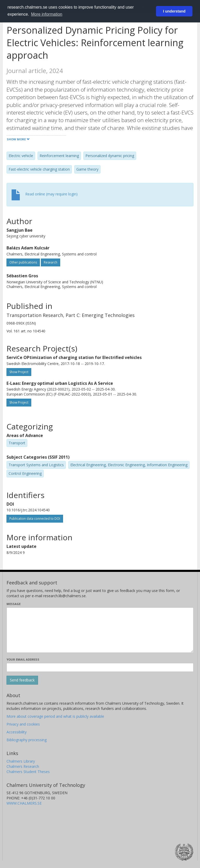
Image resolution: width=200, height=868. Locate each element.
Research (51, 262)
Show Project (19, 372)
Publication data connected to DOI (35, 519)
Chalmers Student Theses (28, 772)
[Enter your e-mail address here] (100, 667)
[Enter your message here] (100, 630)
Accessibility (17, 732)
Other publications (23, 262)
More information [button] (47, 14)
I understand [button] (174, 11)
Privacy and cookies (23, 724)
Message (14, 604)
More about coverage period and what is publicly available (55, 716)
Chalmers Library (21, 761)
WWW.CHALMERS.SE (24, 803)
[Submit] (22, 680)
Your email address (23, 659)
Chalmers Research (23, 766)
